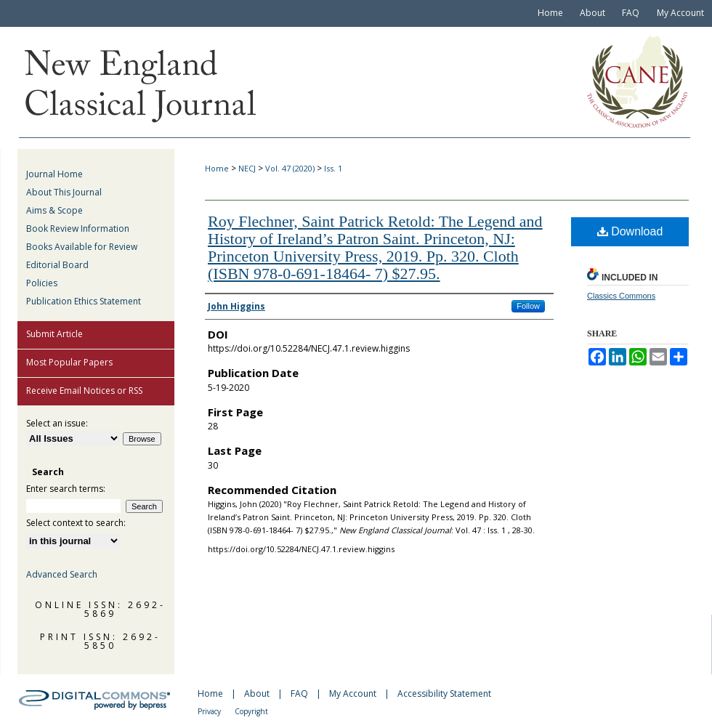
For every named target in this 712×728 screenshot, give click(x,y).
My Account (353, 693)
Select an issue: (57, 423)
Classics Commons (621, 296)
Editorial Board (57, 265)
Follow (528, 306)
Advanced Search (62, 574)
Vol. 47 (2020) (290, 168)
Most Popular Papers (69, 362)
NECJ (247, 168)
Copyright (251, 711)
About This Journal (64, 192)
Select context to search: (76, 523)
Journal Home (54, 174)
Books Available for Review (82, 247)
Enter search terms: (66, 489)
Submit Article (54, 334)
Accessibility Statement (444, 693)
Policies (42, 283)
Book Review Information (78, 228)
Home (217, 168)
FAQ (299, 693)
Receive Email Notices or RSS (84, 391)
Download (630, 231)
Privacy (209, 711)
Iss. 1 (333, 168)
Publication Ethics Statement (84, 301)
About (257, 693)
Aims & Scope (54, 210)
